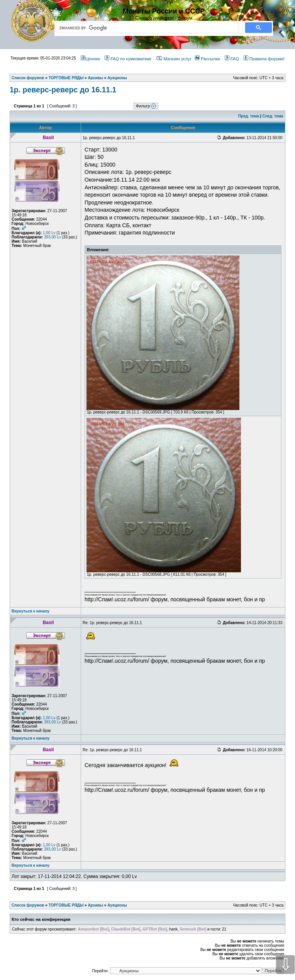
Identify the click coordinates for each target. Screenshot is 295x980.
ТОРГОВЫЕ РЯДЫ (66, 905)
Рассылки (207, 59)
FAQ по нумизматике (128, 59)
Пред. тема (249, 116)
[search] (146, 28)
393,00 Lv (53, 237)
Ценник (90, 59)
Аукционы (117, 905)
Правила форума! (264, 59)
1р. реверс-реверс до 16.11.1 (63, 90)
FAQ (232, 59)
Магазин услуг (174, 59)
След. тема (273, 116)
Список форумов (28, 905)
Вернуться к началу (31, 611)
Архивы (95, 905)
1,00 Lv (49, 233)
